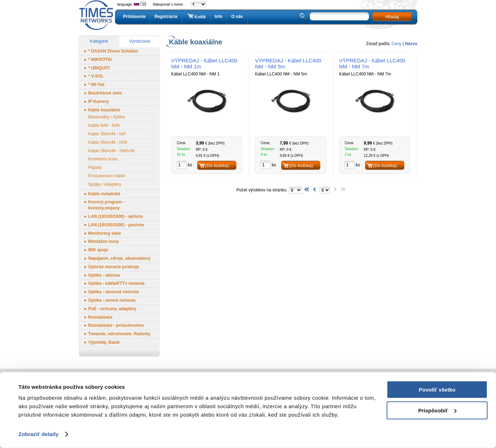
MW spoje (98, 250)
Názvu (411, 44)
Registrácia (166, 17)
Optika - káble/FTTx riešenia (116, 283)
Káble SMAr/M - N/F (107, 134)
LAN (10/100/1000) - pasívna (116, 225)
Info (218, 17)
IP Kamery (98, 102)
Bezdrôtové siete (105, 93)
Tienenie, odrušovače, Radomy (119, 334)
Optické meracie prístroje (114, 267)
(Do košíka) (217, 165)
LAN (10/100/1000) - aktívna (116, 216)
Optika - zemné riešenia (112, 300)
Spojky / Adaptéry (105, 184)
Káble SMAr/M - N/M (108, 142)
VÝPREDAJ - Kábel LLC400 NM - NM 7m (372, 63)
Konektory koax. (103, 159)
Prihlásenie (134, 17)
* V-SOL (96, 76)
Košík (196, 17)
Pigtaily (95, 167)
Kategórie (99, 41)
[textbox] (339, 16)
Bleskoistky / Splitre (107, 117)
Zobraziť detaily (38, 434)
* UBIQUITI (99, 68)
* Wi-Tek (96, 85)
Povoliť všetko (437, 390)
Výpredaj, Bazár (104, 342)
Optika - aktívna (104, 275)
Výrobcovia (140, 41)
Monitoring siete (105, 233)
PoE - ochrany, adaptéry (112, 309)
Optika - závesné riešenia (113, 292)
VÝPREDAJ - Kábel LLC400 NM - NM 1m (204, 63)
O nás (237, 17)
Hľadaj (392, 17)
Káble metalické (104, 194)
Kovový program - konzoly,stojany (106, 205)
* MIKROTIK (100, 60)
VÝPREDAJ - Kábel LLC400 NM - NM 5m (288, 63)
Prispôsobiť (437, 410)
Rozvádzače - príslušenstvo (116, 325)
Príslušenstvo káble (107, 176)
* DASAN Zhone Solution (113, 51)
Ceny (397, 44)
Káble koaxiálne (104, 110)
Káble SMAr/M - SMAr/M (111, 151)
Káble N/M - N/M (104, 125)
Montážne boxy (104, 241)
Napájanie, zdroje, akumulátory (119, 258)
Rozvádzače (100, 317)
